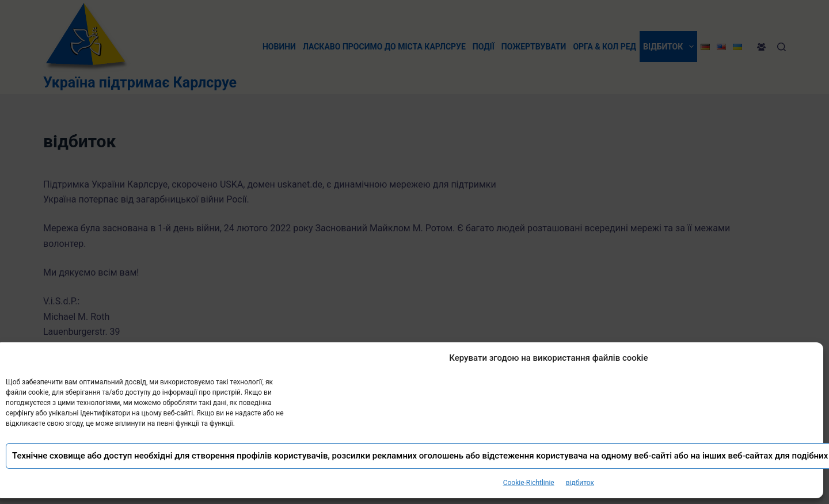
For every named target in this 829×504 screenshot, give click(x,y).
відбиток (580, 483)
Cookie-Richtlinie (529, 483)
